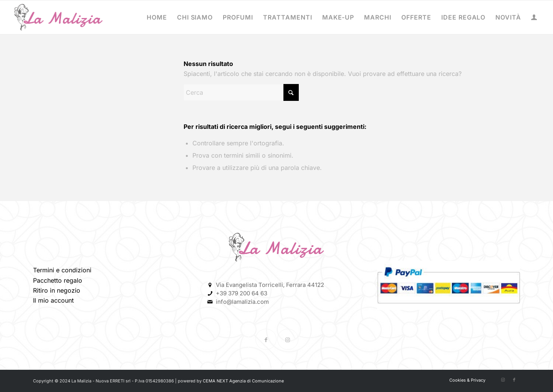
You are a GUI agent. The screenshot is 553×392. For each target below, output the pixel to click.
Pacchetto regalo (58, 280)
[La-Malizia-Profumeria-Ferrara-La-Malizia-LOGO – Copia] (58, 17)
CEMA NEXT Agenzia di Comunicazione (243, 381)
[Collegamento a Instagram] (288, 339)
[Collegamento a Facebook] (266, 339)
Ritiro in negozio (57, 290)
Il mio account (53, 300)
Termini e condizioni (62, 270)
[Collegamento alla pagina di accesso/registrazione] (534, 18)
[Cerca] (241, 92)
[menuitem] (157, 17)
